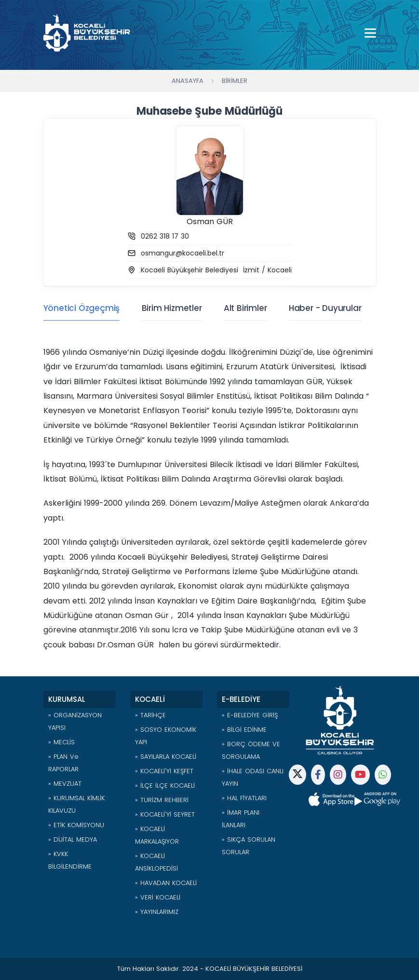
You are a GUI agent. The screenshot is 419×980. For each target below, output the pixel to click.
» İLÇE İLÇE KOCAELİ (165, 785)
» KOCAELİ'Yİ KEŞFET (164, 771)
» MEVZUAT (65, 784)
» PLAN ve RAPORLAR (63, 763)
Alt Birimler (245, 308)
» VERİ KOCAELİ (158, 897)
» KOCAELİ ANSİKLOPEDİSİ (156, 862)
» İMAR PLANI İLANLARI (241, 819)
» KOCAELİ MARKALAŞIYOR (157, 835)
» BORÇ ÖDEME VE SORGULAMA (251, 750)
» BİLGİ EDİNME (244, 730)
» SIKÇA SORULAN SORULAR (249, 846)
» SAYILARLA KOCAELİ (166, 757)
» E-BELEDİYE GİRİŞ (250, 715)
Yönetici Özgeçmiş (82, 308)
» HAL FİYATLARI (244, 798)
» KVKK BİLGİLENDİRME (70, 860)
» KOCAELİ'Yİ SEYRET (165, 814)
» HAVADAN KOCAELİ (166, 883)
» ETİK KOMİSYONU (76, 825)
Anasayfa (188, 81)
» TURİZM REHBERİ (162, 800)
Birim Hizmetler (172, 308)
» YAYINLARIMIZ (157, 912)
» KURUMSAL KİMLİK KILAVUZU (76, 804)
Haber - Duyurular (325, 308)
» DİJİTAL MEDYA (73, 839)
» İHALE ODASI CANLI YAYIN (253, 777)
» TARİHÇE (150, 715)
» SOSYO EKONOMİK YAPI (166, 736)
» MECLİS (61, 742)
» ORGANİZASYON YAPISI (75, 721)
